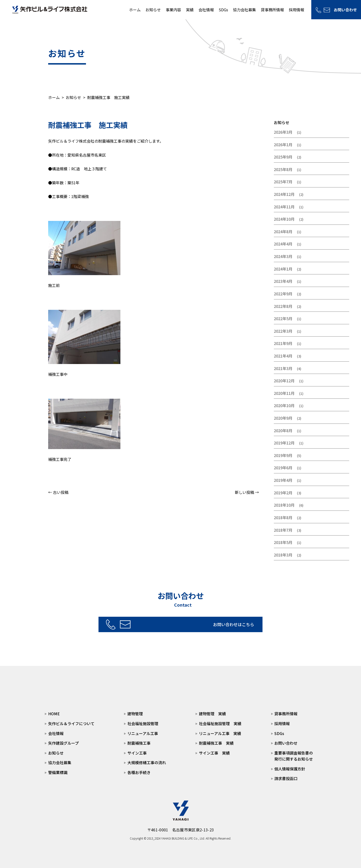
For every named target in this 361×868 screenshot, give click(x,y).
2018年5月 (283, 542)
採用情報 (296, 10)
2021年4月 (283, 356)
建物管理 (135, 714)
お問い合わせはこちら (197, 624)
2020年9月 (283, 418)
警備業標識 (58, 772)
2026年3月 (283, 132)
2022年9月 (283, 294)
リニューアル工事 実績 (220, 733)
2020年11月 (284, 393)
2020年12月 (284, 381)
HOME (54, 714)
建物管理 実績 (212, 714)
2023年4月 (283, 281)
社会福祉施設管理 (143, 723)
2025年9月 (283, 157)
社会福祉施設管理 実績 (220, 723)
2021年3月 (283, 368)
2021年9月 (283, 343)
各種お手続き (139, 772)
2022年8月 (283, 306)
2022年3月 (283, 331)
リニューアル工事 (143, 733)
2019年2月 (283, 493)
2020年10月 (284, 405)
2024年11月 (284, 207)
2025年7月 (283, 182)
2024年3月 (283, 256)
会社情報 (206, 10)
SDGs (223, 10)
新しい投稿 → (247, 492)
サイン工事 (137, 753)
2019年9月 (283, 455)
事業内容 (173, 10)
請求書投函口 (286, 778)
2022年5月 (283, 318)
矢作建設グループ (63, 743)
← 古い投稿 (58, 492)
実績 (190, 10)
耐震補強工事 (139, 743)
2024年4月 (283, 244)
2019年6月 (283, 468)
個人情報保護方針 (290, 769)
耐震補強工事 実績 (216, 743)
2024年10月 (284, 219)
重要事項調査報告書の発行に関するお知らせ (294, 756)
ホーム (135, 10)
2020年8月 (283, 431)
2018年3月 (283, 555)
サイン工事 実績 (214, 753)
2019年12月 (284, 443)
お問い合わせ (345, 10)
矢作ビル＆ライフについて (71, 723)
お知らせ (153, 10)
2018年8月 (283, 517)
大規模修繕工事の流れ (147, 762)
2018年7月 (283, 530)
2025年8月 (283, 169)
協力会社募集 (244, 10)
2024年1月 (283, 269)
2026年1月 (283, 145)
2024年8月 (283, 232)
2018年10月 (284, 505)
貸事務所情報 (272, 10)
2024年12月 (284, 194)
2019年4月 (283, 480)
